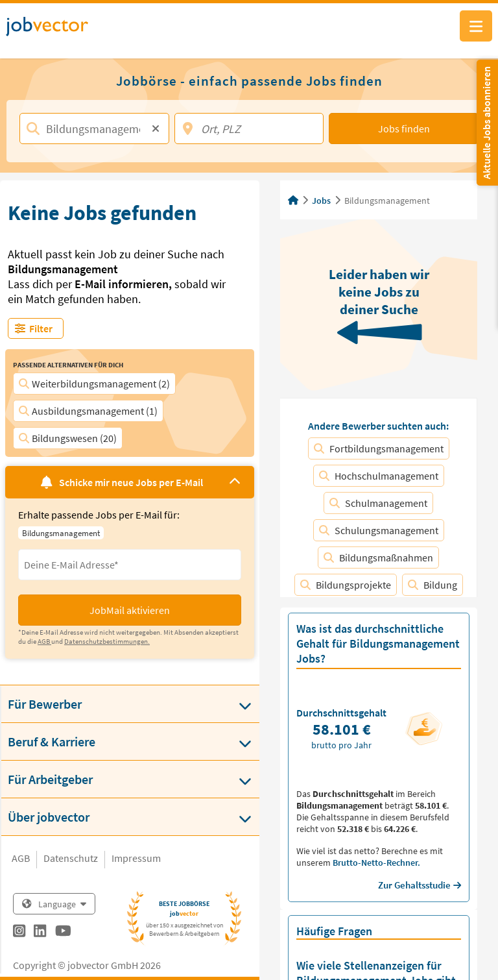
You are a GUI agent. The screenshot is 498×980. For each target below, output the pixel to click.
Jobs (321, 201)
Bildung (433, 585)
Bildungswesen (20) (68, 438)
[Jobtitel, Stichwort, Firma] (94, 129)
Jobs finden (404, 129)
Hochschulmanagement (379, 476)
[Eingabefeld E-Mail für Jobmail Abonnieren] (130, 565)
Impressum (136, 858)
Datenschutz (71, 858)
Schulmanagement (378, 503)
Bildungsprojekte (346, 585)
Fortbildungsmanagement (379, 448)
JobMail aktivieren (130, 610)
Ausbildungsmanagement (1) (88, 411)
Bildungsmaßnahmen (378, 557)
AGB (21, 858)
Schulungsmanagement (379, 530)
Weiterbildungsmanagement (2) (94, 384)
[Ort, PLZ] (249, 129)
